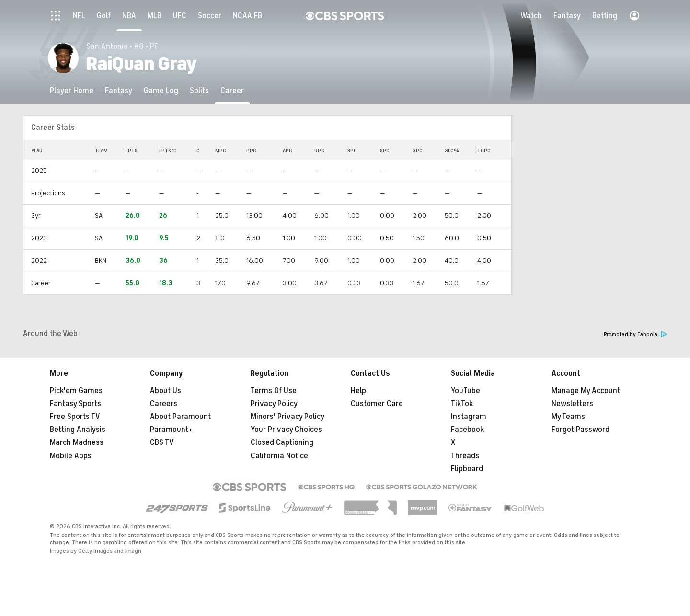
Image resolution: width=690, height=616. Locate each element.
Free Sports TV (75, 417)
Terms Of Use (274, 391)
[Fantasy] (119, 90)
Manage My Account (586, 391)
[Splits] (199, 90)
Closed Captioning (282, 442)
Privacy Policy (274, 404)
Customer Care (377, 404)
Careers (164, 404)
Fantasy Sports (75, 404)
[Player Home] (72, 90)
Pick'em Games (76, 391)
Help (358, 391)
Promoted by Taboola (635, 334)
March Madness (77, 442)
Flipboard (467, 469)
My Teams (568, 417)
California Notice (279, 456)
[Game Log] (161, 90)
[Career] (232, 90)
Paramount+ (171, 430)
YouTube (466, 391)
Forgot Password (581, 430)
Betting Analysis (78, 430)
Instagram (469, 417)
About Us (166, 391)
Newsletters (572, 404)
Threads (465, 456)
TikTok (462, 404)
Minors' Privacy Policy (287, 417)
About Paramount (180, 417)
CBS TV (162, 442)
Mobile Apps (71, 456)
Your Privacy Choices (286, 430)
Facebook (467, 430)
